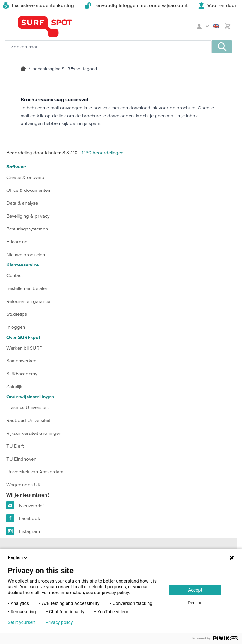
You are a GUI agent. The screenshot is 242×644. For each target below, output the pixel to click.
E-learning (17, 242)
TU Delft (15, 446)
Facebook (23, 518)
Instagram (23, 531)
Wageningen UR (23, 485)
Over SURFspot (23, 337)
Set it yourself (21, 622)
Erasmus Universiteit (27, 407)
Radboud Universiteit (28, 420)
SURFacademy (22, 373)
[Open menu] (10, 26)
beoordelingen (103, 152)
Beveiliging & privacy (28, 216)
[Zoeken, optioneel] (108, 47)
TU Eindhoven (21, 459)
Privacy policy (59, 622)
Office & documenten (28, 190)
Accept (195, 590)
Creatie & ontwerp (25, 177)
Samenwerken (21, 361)
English (216, 26)
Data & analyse (22, 203)
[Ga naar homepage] (45, 27)
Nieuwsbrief (25, 505)
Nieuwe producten (26, 254)
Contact (14, 275)
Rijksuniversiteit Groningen (34, 433)
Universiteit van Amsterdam (35, 472)
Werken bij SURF (24, 348)
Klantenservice (22, 265)
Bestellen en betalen (27, 288)
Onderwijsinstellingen (30, 397)
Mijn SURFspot (203, 26)
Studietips (17, 314)
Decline (195, 603)
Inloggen (16, 327)
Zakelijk (14, 386)
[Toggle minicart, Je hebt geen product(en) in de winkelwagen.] (228, 26)
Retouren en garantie (28, 301)
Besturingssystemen (27, 229)
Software (16, 167)
